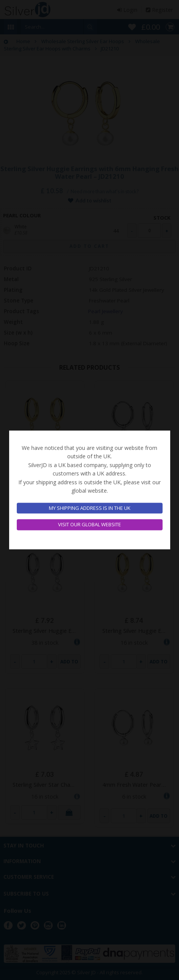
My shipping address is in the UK (90, 508)
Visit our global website (89, 525)
